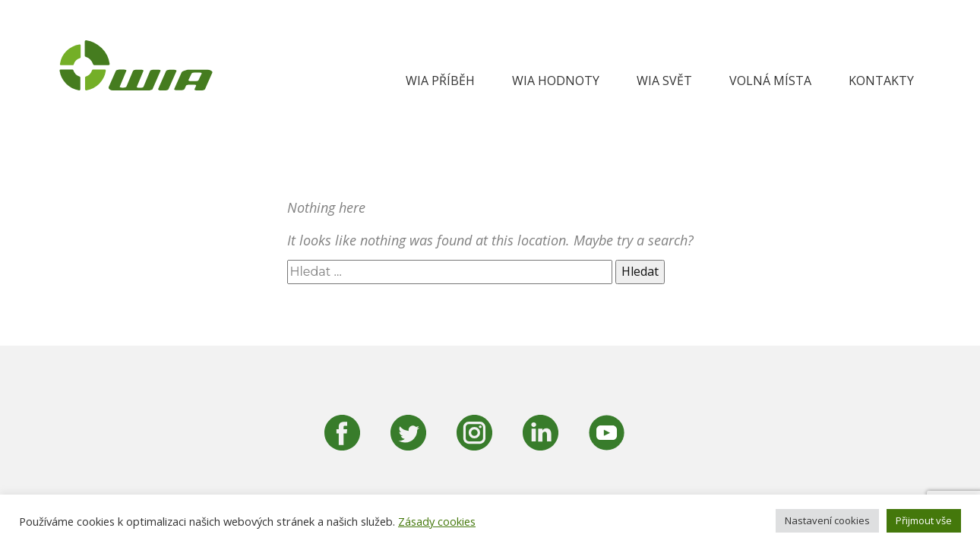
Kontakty (881, 81)
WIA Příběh (440, 81)
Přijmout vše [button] (924, 520)
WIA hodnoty (556, 81)
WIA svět (664, 81)
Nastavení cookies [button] (827, 520)
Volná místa (770, 81)
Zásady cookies (437, 521)
